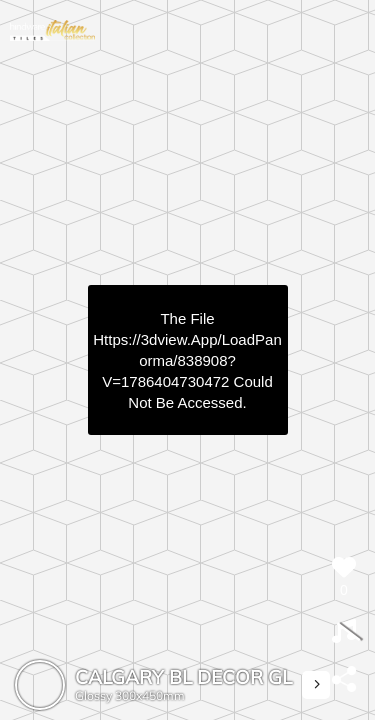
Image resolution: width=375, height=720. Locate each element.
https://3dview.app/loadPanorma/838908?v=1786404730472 (187, 360)
